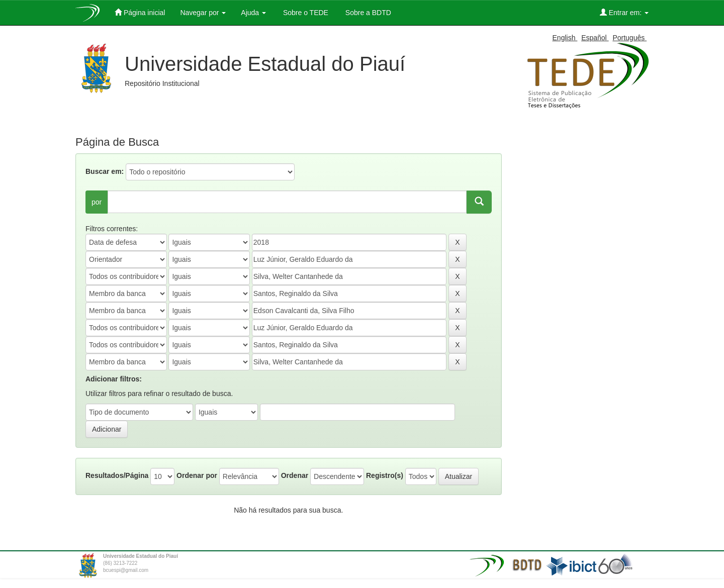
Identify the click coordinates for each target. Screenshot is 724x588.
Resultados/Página (117, 475)
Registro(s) (385, 475)
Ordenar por (197, 475)
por (97, 202)
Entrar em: (624, 12)
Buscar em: (105, 171)
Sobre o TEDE (305, 13)
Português (629, 38)
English (565, 38)
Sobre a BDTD (367, 13)
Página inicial (140, 12)
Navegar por (203, 13)
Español (595, 38)
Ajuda (253, 13)
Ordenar (295, 475)
